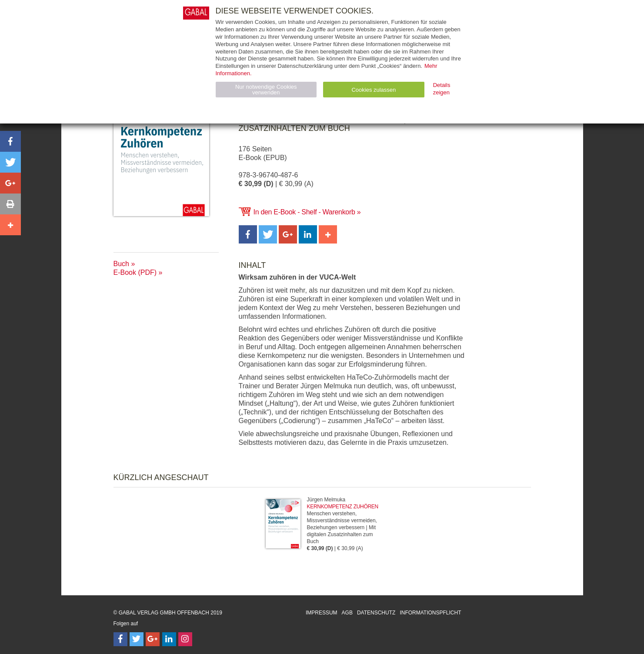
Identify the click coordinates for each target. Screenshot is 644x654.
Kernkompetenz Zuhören (343, 507)
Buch (121, 264)
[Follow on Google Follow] (153, 639)
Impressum (322, 613)
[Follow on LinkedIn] (169, 639)
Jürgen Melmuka (326, 500)
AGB (347, 613)
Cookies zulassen (374, 90)
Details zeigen (442, 89)
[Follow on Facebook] (120, 639)
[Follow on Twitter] (137, 639)
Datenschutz (376, 613)
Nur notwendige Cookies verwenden (266, 90)
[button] (248, 234)
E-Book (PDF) (135, 272)
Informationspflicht (430, 613)
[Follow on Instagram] (185, 639)
